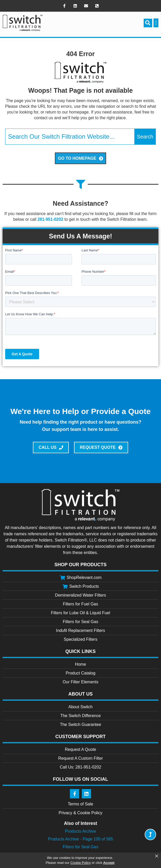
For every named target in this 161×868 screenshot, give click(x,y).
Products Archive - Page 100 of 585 (80, 839)
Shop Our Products (80, 565)
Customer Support (81, 737)
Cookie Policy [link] (81, 863)
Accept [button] (109, 863)
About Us (80, 694)
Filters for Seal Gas (81, 847)
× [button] (157, 856)
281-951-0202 (50, 219)
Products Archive (80, 831)
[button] (148, 23)
